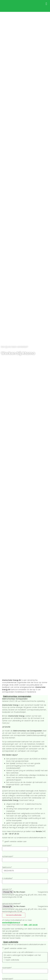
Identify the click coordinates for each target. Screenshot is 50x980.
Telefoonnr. (7, 867)
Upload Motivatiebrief (11, 904)
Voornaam (7, 846)
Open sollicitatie (11, 942)
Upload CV (7, 889)
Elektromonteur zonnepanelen (17, 696)
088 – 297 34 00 (31, 925)
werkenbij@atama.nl (11, 923)
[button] (46, 4)
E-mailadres (7, 878)
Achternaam (8, 856)
